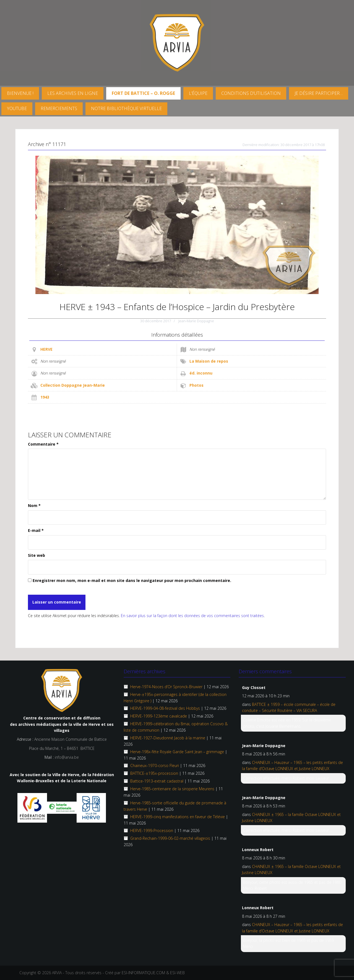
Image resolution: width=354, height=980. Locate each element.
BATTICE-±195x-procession (154, 773)
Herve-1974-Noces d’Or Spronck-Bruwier (166, 687)
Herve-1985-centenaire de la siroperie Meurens (172, 789)
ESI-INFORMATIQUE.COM (143, 973)
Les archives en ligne (73, 93)
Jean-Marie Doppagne (196, 321)
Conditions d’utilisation (251, 93)
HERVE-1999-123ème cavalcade (159, 716)
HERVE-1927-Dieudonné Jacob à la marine (168, 738)
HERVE (46, 349)
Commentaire (43, 444)
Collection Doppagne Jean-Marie (73, 385)
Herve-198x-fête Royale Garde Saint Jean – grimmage (177, 752)
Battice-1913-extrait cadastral (157, 781)
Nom (34, 505)
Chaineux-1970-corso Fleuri (155, 765)
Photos (196, 385)
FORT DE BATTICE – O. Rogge (143, 93)
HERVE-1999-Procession (152, 830)
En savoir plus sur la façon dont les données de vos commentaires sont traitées (192, 616)
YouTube (17, 108)
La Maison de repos (209, 361)
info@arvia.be (67, 757)
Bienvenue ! (20, 93)
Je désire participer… (319, 93)
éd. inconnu (201, 373)
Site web (37, 555)
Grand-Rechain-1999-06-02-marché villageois (170, 838)
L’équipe (198, 93)
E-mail (36, 530)
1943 (45, 397)
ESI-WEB (177, 973)
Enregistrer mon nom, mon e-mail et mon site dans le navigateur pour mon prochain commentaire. (132, 580)
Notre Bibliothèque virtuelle (126, 108)
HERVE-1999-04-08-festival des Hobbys (165, 708)
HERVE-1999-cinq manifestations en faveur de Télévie (178, 817)
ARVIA (57, 973)
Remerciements (59, 108)
